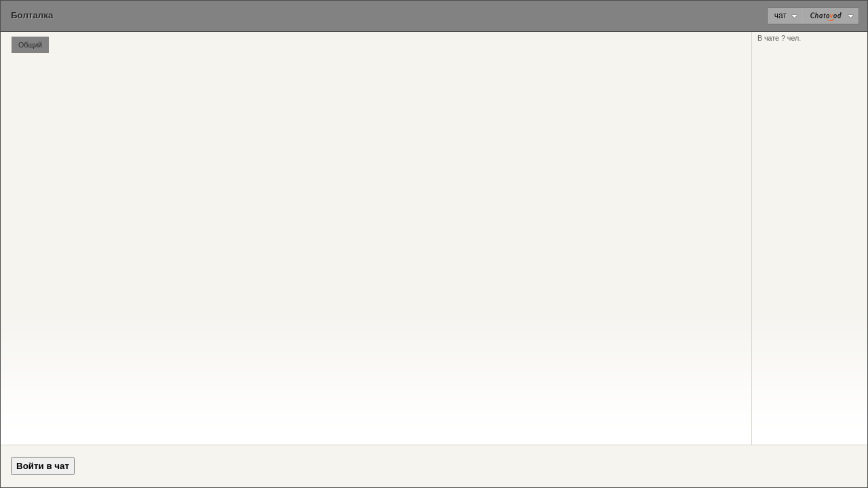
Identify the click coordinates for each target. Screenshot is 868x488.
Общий (30, 45)
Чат (786, 16)
